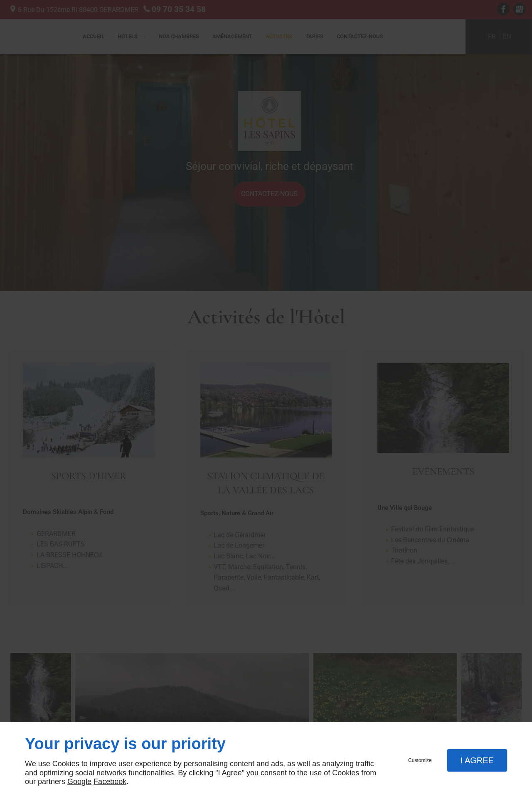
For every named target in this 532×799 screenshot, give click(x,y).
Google (79, 782)
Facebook (110, 782)
